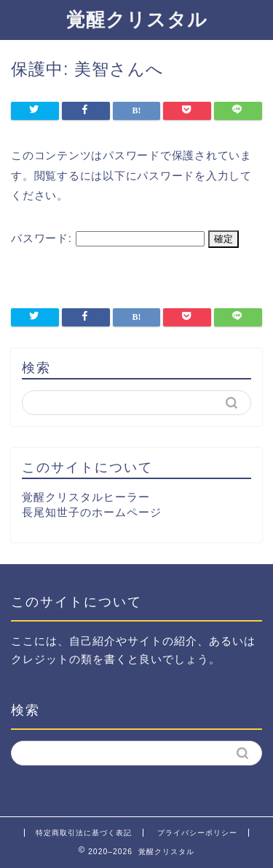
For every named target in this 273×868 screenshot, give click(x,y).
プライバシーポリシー (197, 833)
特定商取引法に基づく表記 (84, 833)
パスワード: (108, 238)
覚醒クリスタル (137, 19)
